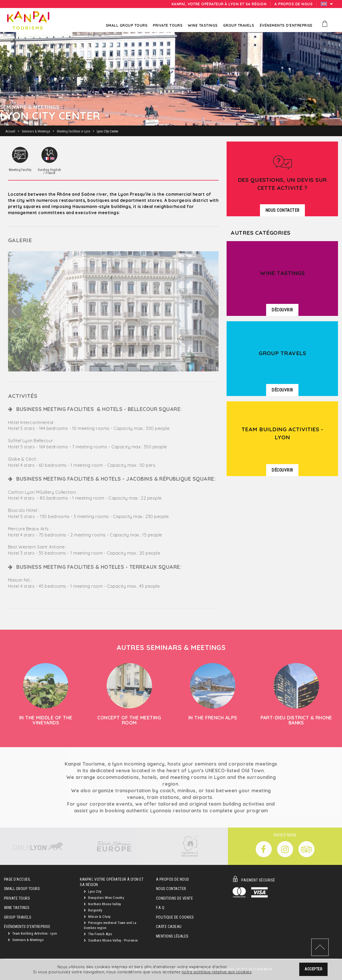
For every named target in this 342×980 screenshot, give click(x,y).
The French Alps (98, 934)
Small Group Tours (22, 889)
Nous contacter (171, 889)
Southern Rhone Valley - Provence (111, 940)
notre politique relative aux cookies (217, 972)
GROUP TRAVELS (18, 917)
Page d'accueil (17, 879)
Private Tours (17, 898)
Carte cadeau (169, 927)
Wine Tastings (17, 908)
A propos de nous (173, 879)
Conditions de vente (174, 898)
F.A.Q (160, 908)
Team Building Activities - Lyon (33, 933)
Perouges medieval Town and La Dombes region (110, 925)
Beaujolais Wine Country (104, 898)
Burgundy (93, 910)
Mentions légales (172, 936)
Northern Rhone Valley (102, 904)
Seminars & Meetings (26, 940)
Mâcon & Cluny (97, 917)
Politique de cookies (175, 917)
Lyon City (93, 891)
